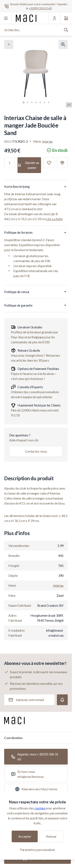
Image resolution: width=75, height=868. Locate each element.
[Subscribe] (62, 700)
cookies (40, 808)
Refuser (51, 836)
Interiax (47, 141)
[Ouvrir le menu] (6, 18)
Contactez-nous (36, 451)
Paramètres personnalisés (37, 850)
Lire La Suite (54, 219)
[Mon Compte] (54, 18)
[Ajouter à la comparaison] (62, 163)
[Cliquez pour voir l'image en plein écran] (63, 44)
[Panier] (66, 18)
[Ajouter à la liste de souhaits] (49, 163)
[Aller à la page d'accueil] (26, 18)
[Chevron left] (9, 44)
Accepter (25, 836)
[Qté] (10, 163)
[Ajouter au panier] (29, 165)
